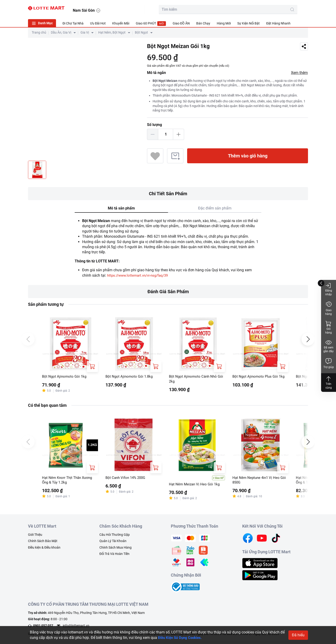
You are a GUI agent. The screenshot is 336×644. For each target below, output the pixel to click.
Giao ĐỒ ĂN (181, 23)
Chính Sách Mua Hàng (115, 549)
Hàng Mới (224, 23)
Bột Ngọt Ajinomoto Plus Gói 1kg (259, 377)
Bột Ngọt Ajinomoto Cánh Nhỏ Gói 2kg (194, 379)
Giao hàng (329, 308)
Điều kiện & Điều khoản (44, 549)
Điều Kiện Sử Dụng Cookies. (181, 638)
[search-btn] (248, 10)
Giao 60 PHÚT (151, 24)
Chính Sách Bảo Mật (43, 542)
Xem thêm (299, 73)
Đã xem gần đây (329, 346)
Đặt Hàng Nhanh (278, 23)
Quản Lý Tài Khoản (113, 542)
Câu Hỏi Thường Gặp (115, 536)
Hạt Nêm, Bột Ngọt (112, 32)
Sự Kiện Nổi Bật (248, 23)
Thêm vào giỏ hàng (248, 156)
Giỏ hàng (329, 327)
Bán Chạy (203, 23)
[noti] (292, 8)
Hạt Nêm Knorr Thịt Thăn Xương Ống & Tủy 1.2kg (69, 482)
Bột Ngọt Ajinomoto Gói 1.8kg (130, 377)
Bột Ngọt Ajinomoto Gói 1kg (65, 377)
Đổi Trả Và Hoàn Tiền (114, 555)
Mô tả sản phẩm (121, 208)
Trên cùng (329, 382)
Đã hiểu (298, 635)
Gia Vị (85, 32)
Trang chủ (39, 32)
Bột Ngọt (141, 32)
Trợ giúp (329, 363)
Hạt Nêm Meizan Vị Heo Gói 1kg (195, 486)
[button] (304, 9)
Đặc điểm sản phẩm (215, 208)
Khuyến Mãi (121, 23)
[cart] (271, 8)
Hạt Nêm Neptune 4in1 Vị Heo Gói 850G (260, 482)
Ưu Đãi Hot (98, 23)
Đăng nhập (329, 289)
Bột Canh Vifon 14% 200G (127, 479)
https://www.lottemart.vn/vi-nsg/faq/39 (140, 275)
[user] (282, 8)
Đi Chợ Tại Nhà (73, 23)
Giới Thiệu (35, 536)
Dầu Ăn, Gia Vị (61, 32)
